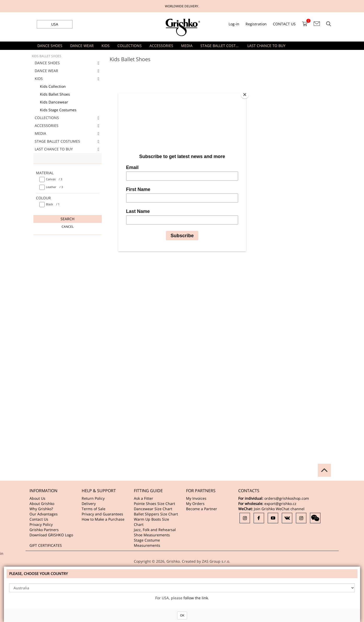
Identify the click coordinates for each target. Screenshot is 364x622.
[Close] (245, 95)
